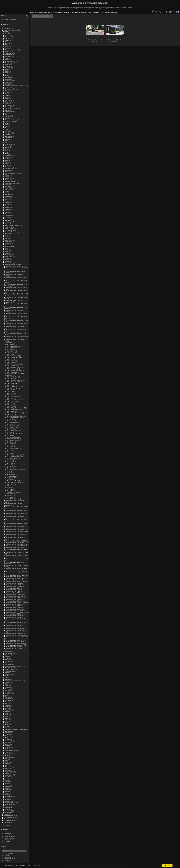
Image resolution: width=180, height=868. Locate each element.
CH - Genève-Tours (13, 367)
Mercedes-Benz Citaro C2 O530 (17, 278)
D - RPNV (10, 444)
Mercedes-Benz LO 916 (14, 586)
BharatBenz (9, 81)
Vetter (7, 790)
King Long (8, 227)
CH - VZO (10, 406)
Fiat (6, 159)
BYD (7, 76)
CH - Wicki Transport (14, 409)
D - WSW (10, 466)
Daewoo (8, 128)
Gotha (7, 177)
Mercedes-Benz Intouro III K (15, 266)
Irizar (7, 206)
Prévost (8, 689)
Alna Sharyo (9, 53)
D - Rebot (10, 447)
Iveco (7, 209)
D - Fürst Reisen (12, 422)
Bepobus (8, 77)
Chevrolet (8, 117)
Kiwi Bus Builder (10, 230)
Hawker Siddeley (11, 181)
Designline (9, 133)
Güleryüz (8, 180)
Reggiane (8, 700)
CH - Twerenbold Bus (14, 400)
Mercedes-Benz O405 (13, 591)
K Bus (7, 217)
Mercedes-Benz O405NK (14, 606)
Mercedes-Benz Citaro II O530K (17, 510)
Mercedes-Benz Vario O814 (15, 640)
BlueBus (8, 84)
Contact (7, 860)
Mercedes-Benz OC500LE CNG (17, 612)
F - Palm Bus (11, 476)
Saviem (8, 734)
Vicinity (7, 791)
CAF (7, 95)
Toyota (7, 773)
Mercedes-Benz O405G (14, 593)
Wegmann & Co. (10, 803)
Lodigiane (8, 243)
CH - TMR (10, 391)
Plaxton (8, 687)
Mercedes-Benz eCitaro (14, 645)
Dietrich (8, 134)
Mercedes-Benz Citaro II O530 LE (17, 336)
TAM (7, 759)
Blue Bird (8, 82)
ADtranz (8, 37)
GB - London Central (14, 482)
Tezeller (8, 770)
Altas (7, 58)
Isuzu (7, 207)
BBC (7, 71)
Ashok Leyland (10, 63)
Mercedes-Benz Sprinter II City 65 (17, 622)
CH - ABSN (11, 353)
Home (33, 12)
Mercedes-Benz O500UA (14, 609)
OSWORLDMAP (10, 859)
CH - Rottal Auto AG (14, 382)
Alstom (7, 56)
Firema (7, 160)
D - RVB (10, 445)
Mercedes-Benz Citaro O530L (16, 543)
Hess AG (8, 188)
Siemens (8, 741)
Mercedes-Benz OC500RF (15, 614)
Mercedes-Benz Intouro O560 (16, 581)
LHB (7, 238)
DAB (7, 123)
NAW (7, 658)
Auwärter (8, 68)
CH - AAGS (11, 351)
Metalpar (8, 651)
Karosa (7, 220)
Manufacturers (9, 30)
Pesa (7, 686)
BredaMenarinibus (11, 89)
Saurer (7, 733)
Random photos (10, 836)
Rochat (7, 705)
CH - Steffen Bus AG (14, 387)
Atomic (7, 64)
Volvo (7, 798)
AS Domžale (9, 45)
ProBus (8, 690)
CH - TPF (10, 395)
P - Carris (10, 497)
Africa (6, 814)
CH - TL (10, 390)
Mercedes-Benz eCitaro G (15, 647)
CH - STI (10, 385)
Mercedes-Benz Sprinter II (15, 617)
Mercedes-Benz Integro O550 (16, 575)
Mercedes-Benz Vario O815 (15, 642)
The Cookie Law (34, 865)
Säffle (7, 725)
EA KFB (8, 139)
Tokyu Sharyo (10, 772)
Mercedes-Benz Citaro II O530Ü (17, 523)
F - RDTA (10, 478)
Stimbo (7, 755)
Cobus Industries (11, 120)
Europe (6, 821)
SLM (7, 716)
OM (6, 677)
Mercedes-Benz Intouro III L (15, 580)
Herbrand (8, 186)
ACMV (7, 35)
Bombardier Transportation (14, 86)
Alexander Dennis (11, 50)
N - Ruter (10, 491)
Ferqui (7, 157)
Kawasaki (8, 224)
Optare (7, 679)
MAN (7, 247)
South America (9, 817)
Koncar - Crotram (11, 232)
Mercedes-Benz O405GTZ (15, 598)
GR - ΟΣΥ (10, 484)
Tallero (7, 762)
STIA (7, 720)
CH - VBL (10, 403)
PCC (7, 684)
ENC (7, 141)
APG (7, 42)
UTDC (7, 778)
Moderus (8, 655)
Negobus (8, 661)
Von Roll (8, 799)
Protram (8, 692)
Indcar (7, 201)
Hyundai (8, 196)
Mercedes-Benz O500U (14, 607)
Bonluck (8, 87)
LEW (7, 237)
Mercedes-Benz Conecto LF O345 (17, 559)
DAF (7, 125)
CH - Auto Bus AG (13, 356)
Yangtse (8, 806)
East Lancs (9, 144)
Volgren (8, 795)
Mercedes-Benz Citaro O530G (16, 534)
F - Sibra (10, 479)
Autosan (8, 66)
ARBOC (8, 43)
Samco (7, 728)
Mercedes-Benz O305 (13, 588)
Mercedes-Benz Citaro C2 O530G (17, 291)
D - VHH (10, 463)
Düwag (7, 138)
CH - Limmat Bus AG (14, 370)
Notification (8, 857)
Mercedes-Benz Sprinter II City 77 (17, 625)
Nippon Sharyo (10, 669)
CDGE (7, 99)
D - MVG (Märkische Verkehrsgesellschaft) (13, 438)
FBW (7, 151)
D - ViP (9, 465)
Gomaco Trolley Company (14, 173)
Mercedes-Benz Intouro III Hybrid (17, 268)
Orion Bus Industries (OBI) (14, 681)
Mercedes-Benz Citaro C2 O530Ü (17, 313)
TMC (7, 760)
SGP (7, 713)
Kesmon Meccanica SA (13, 225)
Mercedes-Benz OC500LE (15, 611)
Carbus (7, 107)
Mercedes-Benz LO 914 (14, 583)
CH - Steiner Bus (13, 388)
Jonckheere (9, 216)
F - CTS (10, 471)
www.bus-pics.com (97, 3)
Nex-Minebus (9, 668)
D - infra (10, 468)
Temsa (7, 768)
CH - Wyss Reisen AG (14, 413)
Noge (7, 673)
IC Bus (7, 198)
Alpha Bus (8, 55)
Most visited (8, 833)
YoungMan (9, 808)
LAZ (6, 235)
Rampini (8, 697)
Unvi (7, 780)
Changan (8, 115)
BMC (7, 73)
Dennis (7, 131)
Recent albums (9, 840)
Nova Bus (8, 674)
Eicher (7, 147)
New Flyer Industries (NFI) (14, 666)
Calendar (8, 841)
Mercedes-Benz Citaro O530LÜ (16, 544)
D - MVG (10, 435)
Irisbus (7, 204)
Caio (7, 104)
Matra (7, 258)
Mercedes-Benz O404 (13, 590)
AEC (7, 38)
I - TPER (10, 489)
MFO (7, 251)
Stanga (7, 752)
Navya (7, 660)
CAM (7, 97)
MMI (7, 253)
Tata (6, 764)
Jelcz (7, 214)
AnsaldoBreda (10, 61)
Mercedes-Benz (10, 265)
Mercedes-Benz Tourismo (14, 634)
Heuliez (8, 190)
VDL (7, 783)
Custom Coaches (11, 121)
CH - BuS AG (11, 361)
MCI (6, 248)
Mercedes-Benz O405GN (14, 594)
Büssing (8, 94)
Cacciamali (9, 100)
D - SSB (10, 452)
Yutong (7, 809)
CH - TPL (10, 398)
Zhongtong (9, 812)
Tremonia (8, 775)
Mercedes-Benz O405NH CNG (16, 604)
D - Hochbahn (12, 426)
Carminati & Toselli (11, 108)
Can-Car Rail (9, 105)
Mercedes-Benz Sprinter (14, 616)
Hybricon (8, 194)
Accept (167, 865)
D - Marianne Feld (13, 440)
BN (6, 74)
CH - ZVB (10, 414)
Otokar (7, 682)
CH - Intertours (12, 369)
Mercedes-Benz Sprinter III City (16, 630)
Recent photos (9, 838)
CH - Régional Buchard (15, 380)
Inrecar (7, 203)
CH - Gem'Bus (12, 366)
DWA (7, 126)
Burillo (7, 91)
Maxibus (8, 261)
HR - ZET (10, 486)
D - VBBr (10, 460)
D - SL (9, 450)
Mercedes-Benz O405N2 (14, 601)
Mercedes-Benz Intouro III (15, 578)
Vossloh (8, 801)
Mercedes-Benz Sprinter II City (16, 619)
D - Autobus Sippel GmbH (16, 416)
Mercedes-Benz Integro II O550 (16, 568)
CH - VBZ (10, 405)
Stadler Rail (9, 751)
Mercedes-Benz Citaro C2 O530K (17, 304)
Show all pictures (10, 19)
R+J (6, 695)
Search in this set (44, 16)
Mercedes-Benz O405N (14, 599)
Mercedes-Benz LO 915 (14, 585)
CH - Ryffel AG (12, 383)
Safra (7, 726)
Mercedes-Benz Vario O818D (16, 643)
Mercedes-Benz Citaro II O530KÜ (17, 513)
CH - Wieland (11, 411)
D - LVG (10, 432)
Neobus (8, 663)
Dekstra (8, 130)
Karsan (7, 222)
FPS (7, 154)
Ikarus (7, 199)
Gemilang (8, 167)
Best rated (8, 835)
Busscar (8, 92)
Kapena (8, 219)
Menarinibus (9, 263)
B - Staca (10, 349)
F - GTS (10, 473)
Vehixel (7, 786)
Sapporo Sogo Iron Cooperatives (16, 729)
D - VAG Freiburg (13, 458)
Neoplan (8, 664)
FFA (6, 152)
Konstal (8, 233)
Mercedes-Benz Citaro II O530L (16, 517)
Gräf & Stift (9, 178)
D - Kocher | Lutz (13, 431)
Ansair (7, 60)
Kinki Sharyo (9, 229)
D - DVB (10, 419)
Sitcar (7, 742)
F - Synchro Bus (12, 481)
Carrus (7, 110)
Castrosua (8, 112)
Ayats (7, 69)
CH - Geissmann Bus (14, 364)
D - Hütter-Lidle (12, 427)
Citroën (7, 118)
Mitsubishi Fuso (10, 653)
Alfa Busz (8, 51)
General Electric (10, 168)
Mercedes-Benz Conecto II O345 (17, 549)
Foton (7, 165)
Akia (7, 48)
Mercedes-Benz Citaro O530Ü (16, 546)
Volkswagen (9, 796)
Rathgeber (9, 699)
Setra (7, 739)
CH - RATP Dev (12, 377)
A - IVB (9, 343)
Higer (7, 191)
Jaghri (7, 212)
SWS (7, 723)
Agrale (7, 46)
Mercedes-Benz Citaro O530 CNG (17, 531)
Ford (7, 164)
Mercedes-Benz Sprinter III (15, 629)
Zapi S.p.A (9, 811)
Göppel (7, 175)
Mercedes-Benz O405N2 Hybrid (17, 603)
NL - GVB (10, 494)
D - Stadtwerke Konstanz (15, 457)
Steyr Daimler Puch (11, 754)
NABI (7, 656)
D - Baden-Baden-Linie (15, 418)
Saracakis (8, 731)
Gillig (7, 172)
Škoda (7, 744)
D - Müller (10, 442)
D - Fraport (11, 421)
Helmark (8, 185)
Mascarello (9, 256)
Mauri (7, 260)
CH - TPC (10, 393)
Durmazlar (8, 136)
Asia (6, 819)
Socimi (7, 746)
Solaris (7, 747)
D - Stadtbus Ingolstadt (15, 455)
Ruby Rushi (9, 710)
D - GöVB (10, 424)
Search (7, 855)
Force (7, 162)
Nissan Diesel (10, 671)
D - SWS (10, 453)
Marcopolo (9, 255)
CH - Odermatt (12, 372)
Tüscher (8, 777)
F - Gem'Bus (11, 474)
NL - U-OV (10, 495)
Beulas (7, 79)
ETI (6, 142)
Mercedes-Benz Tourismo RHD (16, 635)
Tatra (7, 765)
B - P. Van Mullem (13, 346)
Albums (4, 25)
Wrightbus (8, 804)
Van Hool (8, 785)
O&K (7, 676)
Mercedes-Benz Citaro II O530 (16, 326)
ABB (7, 32)
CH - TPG (10, 396)
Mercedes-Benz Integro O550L (16, 577)
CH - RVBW (11, 379)
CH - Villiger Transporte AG (16, 408)
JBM (7, 211)
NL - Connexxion (13, 492)
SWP (7, 721)
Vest (7, 788)
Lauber (7, 242)
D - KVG (10, 429)
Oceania (7, 822)
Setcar (7, 738)
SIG (6, 715)
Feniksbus (8, 155)
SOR (7, 718)
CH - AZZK (11, 354)
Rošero (7, 707)
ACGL (7, 34)
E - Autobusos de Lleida (15, 470)
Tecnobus (8, 767)
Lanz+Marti (9, 240)
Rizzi (7, 703)
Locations (7, 29)
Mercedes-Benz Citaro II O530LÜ (17, 520)
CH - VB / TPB (12, 401)
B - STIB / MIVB (12, 348)
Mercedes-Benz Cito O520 (15, 547)
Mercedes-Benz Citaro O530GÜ (17, 541)
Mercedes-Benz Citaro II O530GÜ (17, 507)
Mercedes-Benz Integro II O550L (17, 572)
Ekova (7, 149)
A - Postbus (11, 344)
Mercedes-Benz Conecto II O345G (17, 556)
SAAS (7, 712)
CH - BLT (10, 359)
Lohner (7, 245)
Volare (7, 793)
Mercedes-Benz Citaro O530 (15, 530)
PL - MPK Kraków (13, 499)
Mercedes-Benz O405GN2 (15, 596)
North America (9, 816)
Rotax (7, 708)
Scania (7, 736)
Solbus (7, 749)
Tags (6, 854)
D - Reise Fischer (13, 448)
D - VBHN (10, 461)
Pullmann (8, 694)
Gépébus (8, 170)
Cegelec (8, 113)
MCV (7, 250)
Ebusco (8, 146)
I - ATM (9, 487)
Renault (8, 702)
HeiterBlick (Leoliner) (12, 183)
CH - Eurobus (12, 362)
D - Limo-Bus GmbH (14, 434)
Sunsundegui (9, 757)
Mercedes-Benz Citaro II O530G (17, 339)
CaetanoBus (9, 102)
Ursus (7, 782)
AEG (7, 40)
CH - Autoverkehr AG (14, 357)
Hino (7, 193)
